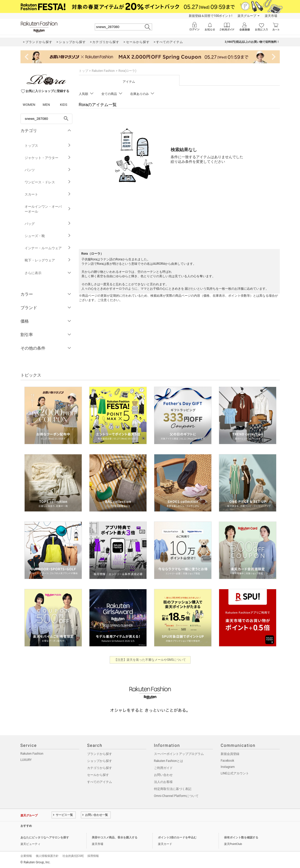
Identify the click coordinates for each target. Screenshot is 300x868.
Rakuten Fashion (103, 71)
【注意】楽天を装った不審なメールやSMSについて (150, 660)
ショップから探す (100, 761)
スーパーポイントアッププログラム (179, 754)
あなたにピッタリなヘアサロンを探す (45, 838)
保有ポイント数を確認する (241, 838)
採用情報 (93, 856)
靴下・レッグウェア (48, 260)
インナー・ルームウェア (48, 248)
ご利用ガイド (163, 768)
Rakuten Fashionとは (169, 761)
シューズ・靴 (48, 236)
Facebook (227, 761)
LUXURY (26, 760)
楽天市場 (271, 16)
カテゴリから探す (100, 768)
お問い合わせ (163, 775)
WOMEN (29, 105)
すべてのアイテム (100, 782)
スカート (48, 194)
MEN (46, 105)
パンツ (48, 170)
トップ (83, 71)
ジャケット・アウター (48, 158)
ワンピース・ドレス (48, 182)
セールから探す (98, 775)
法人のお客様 (163, 782)
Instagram (228, 767)
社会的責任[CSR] (73, 856)
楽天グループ (247, 16)
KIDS (64, 105)
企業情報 (26, 856)
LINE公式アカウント (235, 773)
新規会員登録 (230, 754)
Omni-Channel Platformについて (176, 796)
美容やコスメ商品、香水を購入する (115, 838)
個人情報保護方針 (47, 856)
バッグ (48, 224)
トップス (48, 146)
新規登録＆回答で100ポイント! (210, 16)
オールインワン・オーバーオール (48, 209)
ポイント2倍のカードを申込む (177, 838)
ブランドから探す (100, 754)
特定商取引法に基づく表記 (173, 789)
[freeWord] (46, 119)
